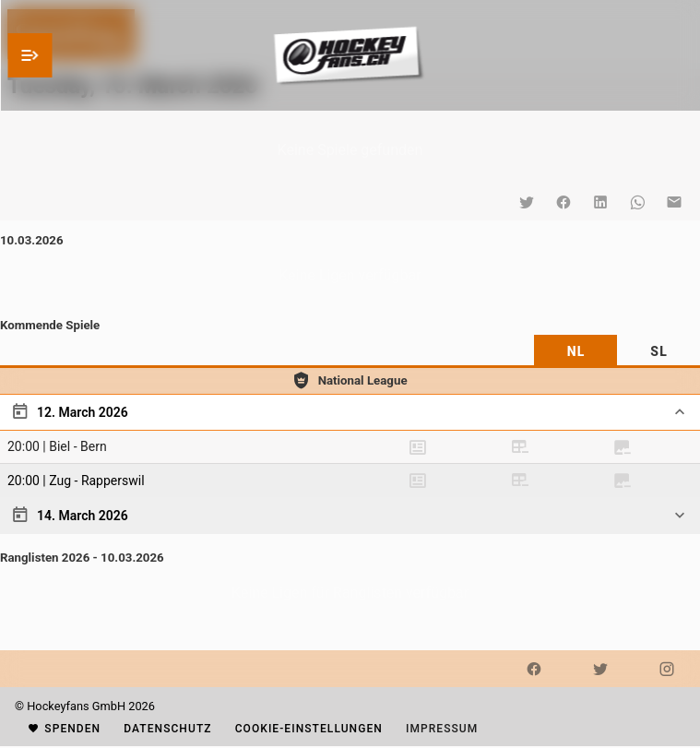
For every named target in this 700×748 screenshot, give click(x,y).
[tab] (575, 351)
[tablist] (350, 351)
